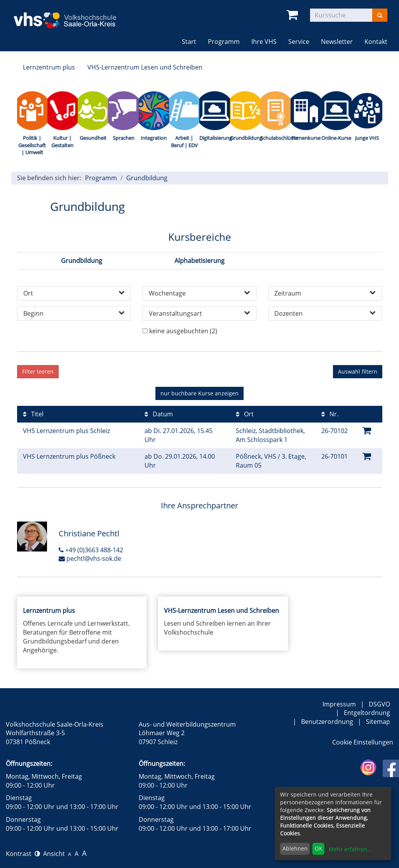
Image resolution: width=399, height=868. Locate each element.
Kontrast (23, 854)
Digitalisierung (214, 138)
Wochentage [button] (199, 293)
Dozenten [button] (325, 313)
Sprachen (124, 138)
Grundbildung (245, 138)
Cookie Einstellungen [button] (363, 742)
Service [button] (299, 42)
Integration (154, 138)
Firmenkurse (306, 138)
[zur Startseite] (70, 15)
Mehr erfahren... (350, 849)
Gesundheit (93, 138)
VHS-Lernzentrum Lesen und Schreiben (145, 67)
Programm (101, 178)
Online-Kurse (336, 138)
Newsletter (337, 42)
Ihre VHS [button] (264, 42)
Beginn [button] (74, 313)
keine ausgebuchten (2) (183, 331)
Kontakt (376, 42)
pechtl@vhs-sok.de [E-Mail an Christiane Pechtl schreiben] (90, 558)
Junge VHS (367, 138)
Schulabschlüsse (275, 138)
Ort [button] (74, 293)
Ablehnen (295, 848)
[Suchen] (380, 15)
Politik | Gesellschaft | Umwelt (32, 145)
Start (189, 42)
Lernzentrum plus (49, 67)
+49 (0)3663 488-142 (91, 550)
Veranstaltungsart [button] (199, 313)
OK (319, 848)
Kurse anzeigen (199, 393)
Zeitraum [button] (325, 293)
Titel (33, 414)
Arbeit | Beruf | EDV (184, 142)
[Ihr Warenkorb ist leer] (294, 15)
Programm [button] (227, 41)
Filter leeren (38, 371)
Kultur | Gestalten (62, 142)
